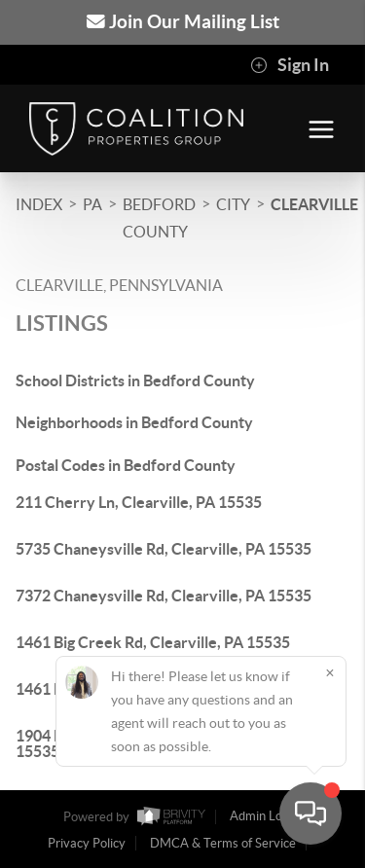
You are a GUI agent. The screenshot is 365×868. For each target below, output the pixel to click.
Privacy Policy (87, 843)
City (233, 204)
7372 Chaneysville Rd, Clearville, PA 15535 (164, 596)
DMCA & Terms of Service (223, 843)
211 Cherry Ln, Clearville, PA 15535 (139, 502)
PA (92, 204)
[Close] (330, 672)
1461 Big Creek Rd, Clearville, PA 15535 (153, 642)
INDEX (39, 204)
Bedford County (159, 218)
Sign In (290, 65)
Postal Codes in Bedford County (126, 465)
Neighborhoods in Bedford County (134, 422)
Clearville (314, 204)
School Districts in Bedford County (135, 380)
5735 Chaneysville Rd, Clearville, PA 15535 (164, 549)
